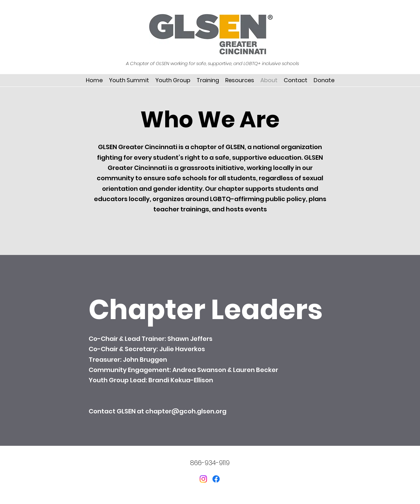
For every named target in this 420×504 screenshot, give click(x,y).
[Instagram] (203, 479)
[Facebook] (216, 479)
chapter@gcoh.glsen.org (186, 411)
